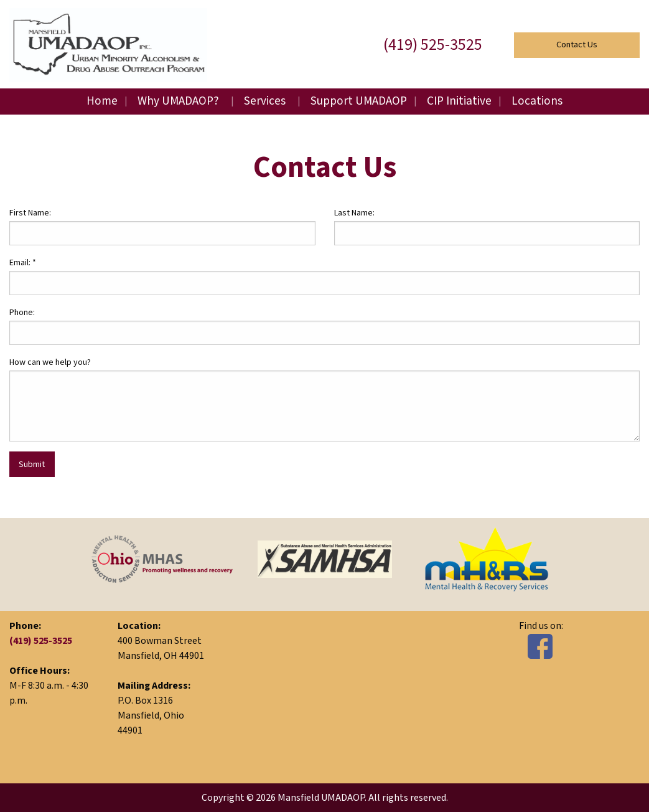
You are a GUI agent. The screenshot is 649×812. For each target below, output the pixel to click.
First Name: (30, 213)
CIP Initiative (459, 101)
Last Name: (354, 213)
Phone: (22, 313)
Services (265, 101)
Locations (537, 101)
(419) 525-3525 (433, 45)
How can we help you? (50, 362)
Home (102, 101)
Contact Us (577, 45)
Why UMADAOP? (178, 101)
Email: (23, 263)
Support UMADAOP (359, 101)
